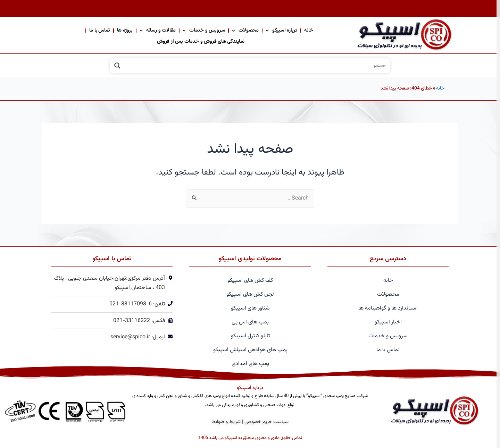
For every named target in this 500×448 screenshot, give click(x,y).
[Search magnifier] (117, 66)
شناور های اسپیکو (250, 308)
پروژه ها (125, 30)
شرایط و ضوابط (226, 422)
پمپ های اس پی (250, 322)
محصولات (245, 31)
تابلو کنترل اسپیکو (250, 336)
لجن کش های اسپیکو (250, 294)
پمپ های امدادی (250, 364)
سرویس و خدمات (204, 31)
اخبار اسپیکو (388, 322)
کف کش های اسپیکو (250, 281)
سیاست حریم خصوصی (266, 422)
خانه (309, 30)
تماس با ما (100, 30)
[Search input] (256, 66)
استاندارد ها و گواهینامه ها (388, 308)
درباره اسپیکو (281, 31)
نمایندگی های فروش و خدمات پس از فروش (201, 41)
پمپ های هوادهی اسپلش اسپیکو (250, 350)
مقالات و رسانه (158, 31)
